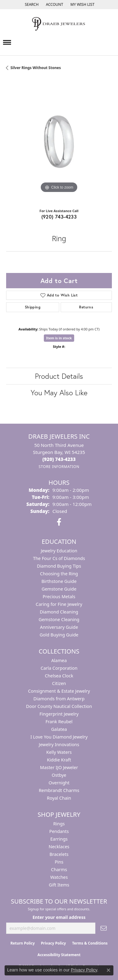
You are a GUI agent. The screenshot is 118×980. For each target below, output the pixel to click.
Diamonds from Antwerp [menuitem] (59, 699)
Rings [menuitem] (59, 824)
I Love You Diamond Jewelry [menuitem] (59, 737)
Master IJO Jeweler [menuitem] (59, 767)
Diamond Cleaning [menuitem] (59, 612)
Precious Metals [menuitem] (59, 597)
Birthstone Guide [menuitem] (59, 581)
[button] (31, 5)
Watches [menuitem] (59, 877)
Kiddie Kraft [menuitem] (59, 760)
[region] (59, 142)
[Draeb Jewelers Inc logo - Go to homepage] (59, 24)
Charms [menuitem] (59, 869)
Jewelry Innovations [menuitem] (59, 744)
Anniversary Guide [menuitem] (59, 627)
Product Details (59, 376)
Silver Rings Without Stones (36, 68)
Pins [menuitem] (59, 862)
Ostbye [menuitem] (59, 775)
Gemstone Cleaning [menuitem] (59, 619)
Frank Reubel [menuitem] (59, 722)
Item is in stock (59, 338)
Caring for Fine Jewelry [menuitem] (59, 604)
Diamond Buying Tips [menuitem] (59, 566)
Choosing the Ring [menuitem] (59, 574)
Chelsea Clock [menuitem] (59, 676)
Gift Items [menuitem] (59, 885)
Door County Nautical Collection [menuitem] (59, 706)
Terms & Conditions (90, 943)
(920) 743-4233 (59, 217)
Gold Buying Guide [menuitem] (59, 635)
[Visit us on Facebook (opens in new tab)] (59, 522)
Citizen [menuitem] (59, 683)
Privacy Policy (53, 943)
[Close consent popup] (108, 970)
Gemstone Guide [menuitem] (59, 589)
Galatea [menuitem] (59, 729)
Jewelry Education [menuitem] (59, 551)
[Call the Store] (59, 459)
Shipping (33, 307)
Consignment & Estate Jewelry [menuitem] (59, 691)
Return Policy (23, 943)
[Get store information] (59, 467)
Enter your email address (59, 917)
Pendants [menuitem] (59, 831)
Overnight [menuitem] (59, 783)
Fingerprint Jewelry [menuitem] (59, 714)
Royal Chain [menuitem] (59, 798)
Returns (86, 307)
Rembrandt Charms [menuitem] (59, 790)
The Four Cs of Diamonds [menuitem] (59, 558)
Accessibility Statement (59, 955)
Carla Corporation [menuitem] (59, 668)
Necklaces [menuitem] (59, 847)
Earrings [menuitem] (59, 839)
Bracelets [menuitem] (59, 854)
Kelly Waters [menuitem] (59, 752)
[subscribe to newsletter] (104, 928)
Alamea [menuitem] (59, 660)
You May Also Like (59, 392)
